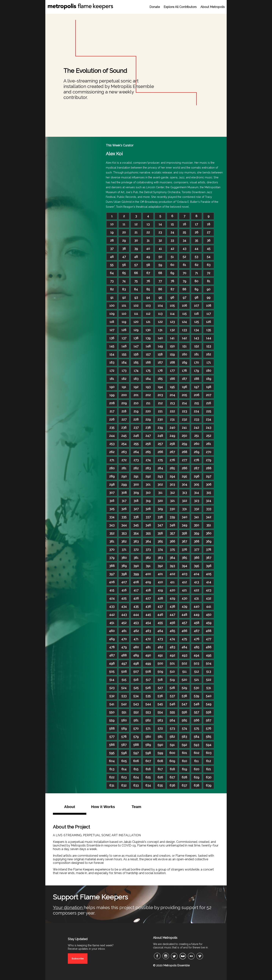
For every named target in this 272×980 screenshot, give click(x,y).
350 (196, 525)
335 (124, 517)
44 (196, 249)
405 (209, 574)
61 (184, 265)
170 (196, 363)
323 (197, 501)
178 (184, 371)
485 (197, 647)
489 (136, 655)
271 (112, 460)
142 (184, 338)
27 (209, 232)
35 (196, 241)
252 (209, 436)
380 (124, 558)
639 (209, 785)
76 (148, 281)
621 (209, 769)
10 (112, 224)
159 (172, 354)
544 (148, 704)
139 (148, 338)
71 (196, 273)
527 (160, 688)
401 (160, 574)
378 (209, 550)
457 (184, 623)
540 (209, 696)
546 (172, 704)
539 (196, 696)
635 (160, 785)
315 (209, 493)
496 (112, 663)
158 (160, 354)
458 (197, 623)
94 (148, 297)
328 (148, 509)
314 (196, 493)
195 (172, 387)
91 (112, 297)
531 (209, 688)
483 (172, 647)
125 (197, 322)
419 (160, 590)
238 (148, 428)
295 (184, 476)
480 (136, 647)
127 (112, 330)
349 (184, 525)
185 (160, 379)
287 (196, 468)
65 (124, 273)
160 (184, 354)
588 (136, 745)
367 (184, 541)
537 (172, 696)
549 (209, 704)
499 (148, 663)
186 (172, 379)
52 (184, 257)
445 (148, 615)
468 (209, 631)
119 (124, 322)
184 (148, 379)
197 (196, 387)
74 (124, 281)
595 (112, 753)
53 (196, 257)
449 (196, 615)
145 (112, 346)
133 (184, 330)
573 (172, 729)
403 (184, 574)
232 (184, 419)
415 (112, 590)
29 (124, 241)
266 (160, 452)
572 (160, 729)
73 (112, 281)
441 (209, 607)
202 (148, 395)
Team (136, 807)
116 (196, 314)
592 (184, 745)
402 (172, 574)
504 (209, 663)
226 (112, 419)
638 (197, 785)
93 (136, 297)
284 (160, 468)
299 (124, 485)
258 (172, 444)
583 (184, 737)
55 (112, 265)
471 (136, 639)
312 (172, 493)
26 (197, 232)
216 (209, 403)
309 (136, 493)
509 (160, 672)
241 (184, 428)
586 (112, 745)
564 (172, 720)
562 (148, 720)
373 (148, 550)
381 (136, 558)
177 (172, 371)
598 (148, 753)
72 (209, 273)
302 (160, 485)
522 (209, 680)
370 (112, 550)
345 (136, 525)
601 (184, 753)
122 (160, 322)
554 (160, 712)
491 (160, 655)
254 (124, 444)
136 (112, 338)
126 (209, 322)
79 (184, 281)
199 (112, 395)
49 (148, 257)
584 (197, 737)
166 (148, 363)
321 (172, 501)
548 (197, 704)
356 (160, 533)
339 (172, 517)
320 (160, 501)
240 (172, 428)
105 (172, 306)
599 (160, 753)
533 (124, 696)
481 (148, 647)
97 (184, 297)
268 (184, 452)
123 (172, 322)
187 (184, 379)
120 (136, 322)
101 (124, 306)
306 (209, 485)
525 (136, 688)
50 (160, 257)
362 (124, 541)
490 (148, 655)
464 (160, 631)
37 (112, 249)
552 (136, 712)
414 (209, 582)
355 (148, 533)
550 (112, 712)
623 (124, 777)
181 (112, 379)
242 (196, 428)
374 (160, 550)
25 (184, 232)
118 (112, 322)
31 (148, 241)
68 (160, 273)
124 (184, 322)
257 (160, 444)
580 (148, 737)
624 (136, 777)
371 (124, 550)
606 (136, 761)
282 (136, 468)
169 (184, 363)
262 (112, 452)
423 (209, 590)
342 (209, 517)
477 (209, 639)
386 (197, 558)
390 (136, 566)
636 (172, 785)
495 (209, 655)
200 (124, 395)
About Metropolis (213, 7)
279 (209, 460)
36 (209, 241)
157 (148, 354)
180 (209, 371)
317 (124, 501)
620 (197, 769)
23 (160, 232)
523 (112, 688)
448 (184, 615)
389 (124, 566)
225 (209, 411)
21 (136, 232)
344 (124, 525)
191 (124, 387)
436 (148, 607)
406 (112, 582)
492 (172, 655)
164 (124, 363)
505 (112, 672)
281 (124, 468)
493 (184, 655)
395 (196, 566)
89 (196, 289)
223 (184, 411)
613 (112, 769)
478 (112, 647)
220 (148, 411)
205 (184, 395)
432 (209, 598)
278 (196, 460)
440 (196, 607)
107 (196, 306)
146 (124, 346)
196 (184, 387)
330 (172, 509)
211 (148, 403)
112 (148, 314)
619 (184, 769)
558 (209, 712)
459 (209, 623)
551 (124, 712)
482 (160, 647)
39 (136, 249)
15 (172, 224)
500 (160, 663)
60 (172, 265)
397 (112, 574)
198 (209, 387)
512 (197, 672)
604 (112, 761)
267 (172, 452)
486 (209, 647)
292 (148, 476)
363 (136, 541)
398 (124, 574)
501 (172, 663)
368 (197, 541)
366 (172, 541)
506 (124, 672)
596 (124, 753)
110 (124, 314)
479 (124, 647)
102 (136, 306)
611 (196, 761)
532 (112, 696)
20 (124, 232)
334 (112, 517)
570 (136, 729)
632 (124, 785)
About (70, 807)
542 (124, 704)
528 (172, 688)
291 (136, 476)
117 (209, 314)
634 (148, 785)
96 (172, 297)
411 (172, 582)
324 (209, 501)
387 (209, 558)
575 (197, 729)
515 (124, 680)
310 (148, 493)
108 (209, 306)
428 (160, 598)
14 (160, 224)
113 (160, 314)
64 (112, 273)
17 (196, 224)
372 (136, 550)
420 (172, 590)
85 (148, 289)
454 (148, 623)
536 (160, 696)
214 (184, 403)
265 (148, 452)
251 (197, 436)
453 (136, 623)
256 (148, 444)
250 (184, 436)
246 (136, 436)
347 (160, 525)
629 (197, 777)
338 (160, 517)
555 (172, 712)
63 (209, 265)
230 (160, 419)
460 (112, 631)
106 (184, 306)
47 (124, 257)
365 (160, 541)
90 (209, 289)
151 (184, 346)
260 (197, 444)
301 (148, 485)
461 (124, 631)
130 (148, 330)
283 (148, 468)
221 (160, 411)
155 (124, 354)
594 (209, 745)
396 (209, 566)
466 (184, 631)
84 (136, 289)
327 (136, 509)
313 (184, 493)
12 (136, 224)
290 (124, 476)
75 (136, 281)
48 (136, 257)
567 (209, 720)
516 (136, 680)
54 (209, 257)
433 (112, 607)
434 (124, 607)
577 (112, 737)
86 (160, 289)
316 (112, 501)
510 (172, 672)
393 (172, 566)
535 (148, 696)
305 (196, 485)
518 (160, 680)
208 (112, 403)
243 (209, 428)
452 (124, 623)
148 (148, 346)
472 (148, 639)
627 (172, 777)
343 (112, 525)
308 (124, 493)
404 (196, 574)
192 (136, 387)
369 (209, 541)
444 (136, 615)
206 (197, 395)
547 (184, 704)
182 (124, 379)
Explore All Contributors (180, 7)
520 (184, 680)
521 (197, 680)
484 (184, 647)
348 (172, 525)
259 (184, 444)
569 (124, 729)
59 (160, 265)
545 (160, 704)
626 (160, 777)
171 (209, 363)
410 (160, 582)
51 (172, 257)
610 (184, 761)
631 (112, 785)
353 (124, 533)
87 (172, 289)
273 (136, 460)
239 (160, 428)
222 (172, 411)
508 (148, 672)
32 (160, 241)
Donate (155, 7)
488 (124, 655)
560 (124, 720)
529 (184, 688)
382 (148, 558)
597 (136, 753)
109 (112, 314)
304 (184, 485)
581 (160, 737)
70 (184, 273)
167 (160, 363)
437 (160, 607)
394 (184, 566)
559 (112, 720)
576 (209, 729)
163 (112, 363)
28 (112, 241)
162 (209, 354)
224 (196, 411)
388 (112, 566)
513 (209, 672)
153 (209, 346)
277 (184, 460)
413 (196, 582)
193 (148, 387)
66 (136, 273)
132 (172, 330)
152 (197, 346)
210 (136, 403)
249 (172, 436)
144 (209, 338)
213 (172, 403)
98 (196, 297)
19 (112, 232)
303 (172, 485)
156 (136, 354)
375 (172, 550)
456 (172, 623)
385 (184, 558)
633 (136, 785)
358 (184, 533)
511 (184, 672)
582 (172, 737)
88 (184, 289)
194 (160, 387)
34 (184, 241)
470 (124, 639)
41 (160, 249)
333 (209, 509)
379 (112, 558)
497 (124, 663)
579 (136, 737)
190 (112, 387)
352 (112, 533)
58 (148, 265)
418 (148, 590)
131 (160, 330)
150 (172, 346)
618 (172, 769)
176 (160, 371)
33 (172, 241)
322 (184, 501)
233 (197, 419)
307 (112, 493)
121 (148, 322)
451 (112, 623)
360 (209, 533)
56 (124, 265)
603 (209, 753)
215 (197, 403)
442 (112, 615)
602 (197, 753)
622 (112, 777)
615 (136, 769)
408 (136, 582)
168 (172, 363)
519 (172, 680)
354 (136, 533)
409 (148, 582)
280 (112, 468)
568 (112, 729)
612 (209, 761)
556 (184, 712)
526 (148, 688)
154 (112, 354)
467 (197, 631)
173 (124, 371)
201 (136, 395)
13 (148, 224)
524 (124, 688)
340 (184, 517)
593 (196, 745)
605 (124, 761)
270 (209, 452)
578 (124, 737)
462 (136, 631)
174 (136, 371)
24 (172, 232)
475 (184, 639)
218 (124, 411)
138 (136, 338)
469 (112, 639)
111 (136, 314)
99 (209, 297)
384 (172, 558)
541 (112, 704)
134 (196, 330)
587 (124, 745)
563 (160, 720)
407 (124, 582)
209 (124, 403)
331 (184, 509)
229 (148, 419)
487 (112, 655)
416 (124, 590)
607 (148, 761)
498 (136, 663)
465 (172, 631)
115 (184, 314)
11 (124, 224)
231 (172, 419)
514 (112, 680)
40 (148, 249)
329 (160, 509)
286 (184, 468)
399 (136, 574)
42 (172, 249)
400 (148, 574)
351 (209, 525)
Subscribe (78, 959)
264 (136, 452)
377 (197, 550)
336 (136, 517)
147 (136, 346)
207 (209, 395)
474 (172, 639)
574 (184, 729)
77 (160, 281)
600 (172, 753)
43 (184, 249)
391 (148, 566)
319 (148, 501)
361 (112, 541)
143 (196, 338)
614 (124, 769)
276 (172, 460)
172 (112, 371)
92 (124, 297)
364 (148, 541)
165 (136, 363)
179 (196, 371)
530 (196, 688)
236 (124, 428)
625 (148, 777)
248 (160, 436)
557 (197, 712)
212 (160, 403)
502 (184, 663)
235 (112, 428)
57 (136, 265)
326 (124, 509)
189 (209, 379)
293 (160, 476)
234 (209, 419)
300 (136, 485)
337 (148, 517)
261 (209, 444)
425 (124, 598)
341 (196, 517)
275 (160, 460)
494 (196, 655)
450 (209, 615)
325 (112, 509)
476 (197, 639)
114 (172, 314)
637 (184, 785)
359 (196, 533)
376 (184, 550)
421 (184, 590)
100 (112, 306)
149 (160, 346)
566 (197, 720)
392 (160, 566)
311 (160, 493)
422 (196, 590)
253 (112, 444)
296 (197, 476)
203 (160, 395)
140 (160, 338)
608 (160, 761)
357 (172, 533)
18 (209, 224)
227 (124, 419)
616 (148, 769)
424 (112, 598)
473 (160, 639)
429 (172, 598)
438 (172, 607)
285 (172, 468)
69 (172, 273)
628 (184, 777)
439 (184, 607)
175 (148, 371)
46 (112, 257)
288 (209, 468)
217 (112, 411)
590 (160, 745)
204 (172, 395)
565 (184, 720)
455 (160, 623)
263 (124, 452)
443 (124, 615)
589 (148, 745)
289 (112, 476)
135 (209, 330)
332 (197, 509)
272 (124, 460)
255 (136, 444)
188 (197, 379)
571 (148, 729)
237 (136, 428)
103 (148, 306)
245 (124, 436)
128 (124, 330)
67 (148, 273)
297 (209, 476)
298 (112, 485)
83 (124, 289)
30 (136, 241)
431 (196, 598)
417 (136, 590)
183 (136, 379)
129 (136, 330)
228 (136, 419)
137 (124, 338)
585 (209, 737)
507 (136, 672)
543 (136, 704)
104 (160, 306)
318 (136, 501)
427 (148, 598)
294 (172, 476)
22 (148, 232)
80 (196, 281)
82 (112, 289)
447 (172, 615)
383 (160, 558)
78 (172, 281)
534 (136, 696)
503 (196, 663)
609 (172, 761)
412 (184, 582)
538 (184, 696)
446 (160, 615)
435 (136, 607)
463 (148, 631)
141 (172, 338)
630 (209, 777)
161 (196, 354)
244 (112, 436)
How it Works (103, 807)
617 (160, 769)
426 (136, 598)
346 (148, 525)
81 (209, 281)
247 (148, 436)
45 (209, 249)
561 (136, 720)
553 (148, 712)
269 (197, 452)
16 (184, 224)
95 (160, 297)
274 (148, 460)
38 (124, 249)
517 (148, 680)
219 (136, 411)
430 (184, 598)
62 (197, 265)
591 (172, 745)
